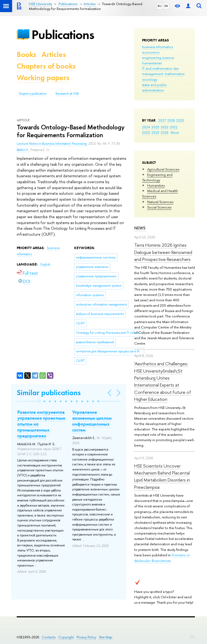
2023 (155, 127)
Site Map (106, 637)
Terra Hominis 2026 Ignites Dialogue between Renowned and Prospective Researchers (163, 252)
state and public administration (154, 87)
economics (151, 52)
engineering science (158, 58)
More (175, 132)
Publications (63, 35)
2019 (155, 132)
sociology (150, 79)
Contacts (49, 637)
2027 (162, 120)
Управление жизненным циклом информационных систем (92, 421)
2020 (146, 132)
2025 (180, 120)
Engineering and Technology (157, 177)
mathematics (174, 74)
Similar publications (49, 393)
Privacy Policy (86, 637)
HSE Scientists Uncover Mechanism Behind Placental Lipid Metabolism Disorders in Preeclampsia (162, 476)
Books (26, 54)
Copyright (66, 637)
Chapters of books (46, 66)
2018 (165, 132)
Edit (192, 636)
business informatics (157, 47)
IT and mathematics (157, 68)
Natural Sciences (160, 202)
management (153, 74)
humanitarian (152, 63)
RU (160, 6)
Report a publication (33, 94)
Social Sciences (159, 207)
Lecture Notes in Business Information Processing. (53, 144)
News (140, 228)
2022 (165, 127)
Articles (54, 54)
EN (166, 6)
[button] (39, 401)
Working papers (43, 78)
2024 (146, 127)
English (45, 264)
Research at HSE (67, 94)
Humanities (156, 185)
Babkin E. (23, 150)
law (176, 68)
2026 (171, 120)
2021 (174, 127)
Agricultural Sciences (163, 169)
